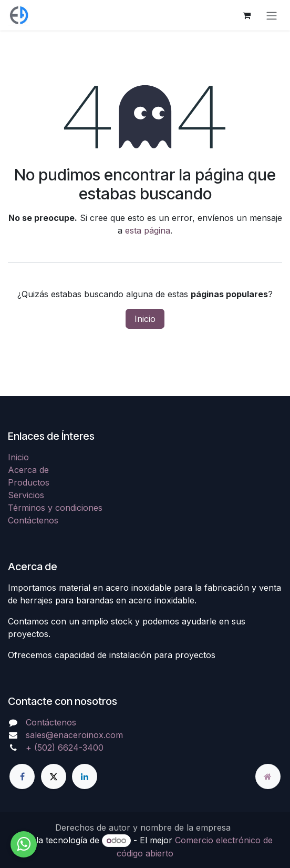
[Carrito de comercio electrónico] (246, 15)
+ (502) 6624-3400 (65, 748)
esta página (148, 230)
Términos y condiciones (55, 508)
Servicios (26, 495)
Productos (29, 482)
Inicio (145, 319)
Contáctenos (33, 520)
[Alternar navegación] (272, 15)
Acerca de (28, 470)
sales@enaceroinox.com (74, 735)
